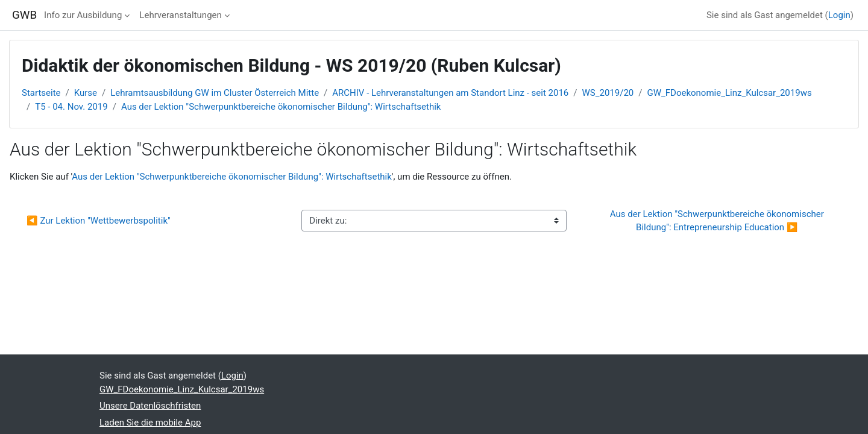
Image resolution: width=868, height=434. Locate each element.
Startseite (41, 93)
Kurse (86, 93)
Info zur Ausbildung (83, 15)
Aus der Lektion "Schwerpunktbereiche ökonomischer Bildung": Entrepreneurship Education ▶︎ (718, 221)
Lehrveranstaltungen (180, 15)
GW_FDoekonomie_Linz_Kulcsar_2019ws (729, 93)
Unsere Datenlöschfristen (150, 406)
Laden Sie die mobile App (150, 423)
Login (839, 15)
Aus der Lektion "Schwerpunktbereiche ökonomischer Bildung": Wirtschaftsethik (281, 107)
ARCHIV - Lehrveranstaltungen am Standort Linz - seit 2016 (450, 93)
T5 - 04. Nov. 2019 (71, 107)
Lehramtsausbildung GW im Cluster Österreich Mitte (215, 93)
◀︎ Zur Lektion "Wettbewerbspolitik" (99, 221)
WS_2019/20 (608, 93)
